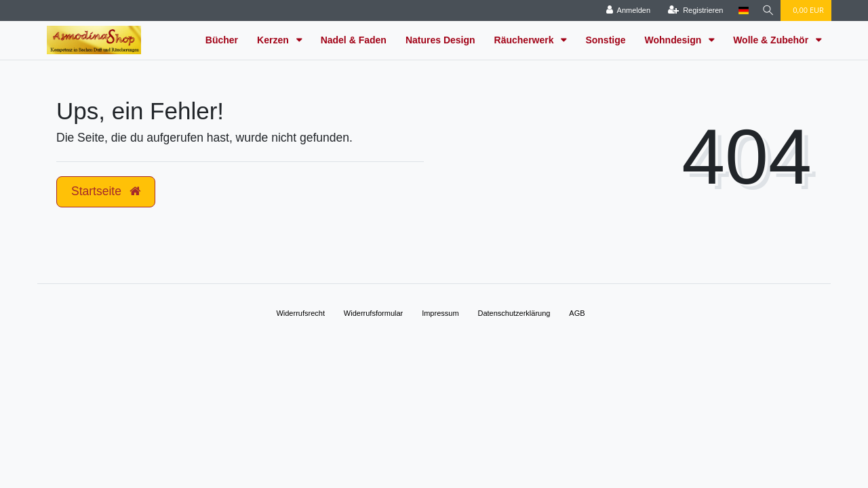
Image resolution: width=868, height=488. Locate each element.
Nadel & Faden (354, 40)
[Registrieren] (693, 11)
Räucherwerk (526, 40)
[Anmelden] (626, 11)
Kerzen (274, 40)
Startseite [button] (106, 191)
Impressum (440, 313)
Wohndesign (675, 40)
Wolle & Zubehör (772, 40)
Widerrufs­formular (373, 313)
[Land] (741, 11)
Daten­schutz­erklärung (514, 313)
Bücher (222, 40)
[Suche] (767, 11)
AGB (577, 313)
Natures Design (440, 40)
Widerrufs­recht (300, 313)
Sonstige (605, 40)
